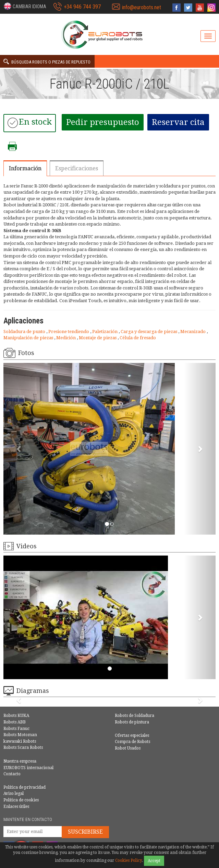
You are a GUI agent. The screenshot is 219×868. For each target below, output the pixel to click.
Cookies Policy (129, 860)
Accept (154, 861)
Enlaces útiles (16, 807)
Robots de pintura (132, 722)
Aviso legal (14, 793)
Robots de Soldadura (135, 716)
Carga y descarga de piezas (149, 332)
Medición (66, 338)
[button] (25, 6)
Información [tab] (25, 168)
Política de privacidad (25, 787)
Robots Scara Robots (23, 747)
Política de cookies (21, 800)
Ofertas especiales (132, 735)
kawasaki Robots (20, 741)
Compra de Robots (132, 742)
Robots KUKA (16, 716)
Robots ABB (15, 722)
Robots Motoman (20, 735)
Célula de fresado (138, 338)
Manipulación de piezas (29, 338)
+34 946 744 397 (82, 7)
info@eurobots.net (142, 7)
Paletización (105, 332)
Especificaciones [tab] (77, 168)
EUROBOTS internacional (28, 768)
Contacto (12, 774)
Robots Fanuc (16, 729)
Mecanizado (193, 332)
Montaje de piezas (98, 338)
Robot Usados (128, 748)
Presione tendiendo (69, 332)
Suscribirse (85, 832)
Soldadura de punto (25, 332)
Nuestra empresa (20, 761)
